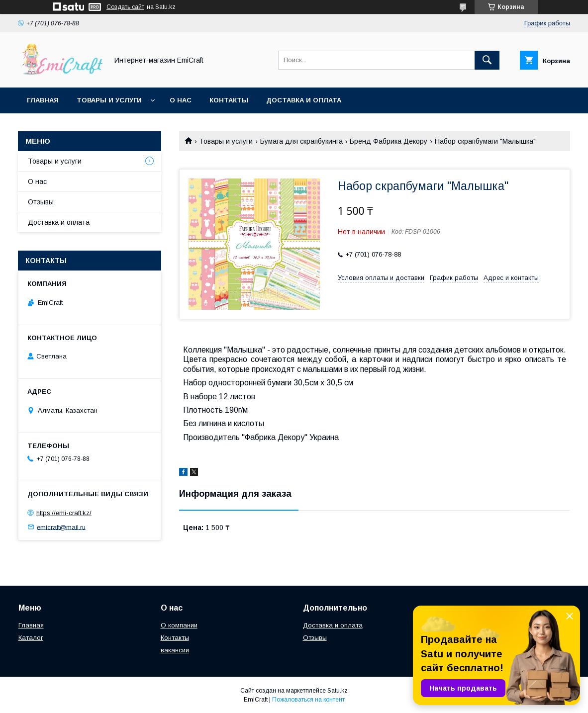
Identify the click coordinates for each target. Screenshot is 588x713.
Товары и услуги (109, 100)
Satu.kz (338, 691)
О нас (181, 100)
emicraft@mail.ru (61, 527)
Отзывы (41, 202)
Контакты (229, 100)
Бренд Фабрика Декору (389, 141)
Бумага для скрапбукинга (301, 141)
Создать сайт (125, 7)
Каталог (31, 638)
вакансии (175, 650)
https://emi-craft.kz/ (64, 513)
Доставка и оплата (304, 100)
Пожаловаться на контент (308, 700)
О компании (179, 625)
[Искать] (487, 60)
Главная (43, 100)
